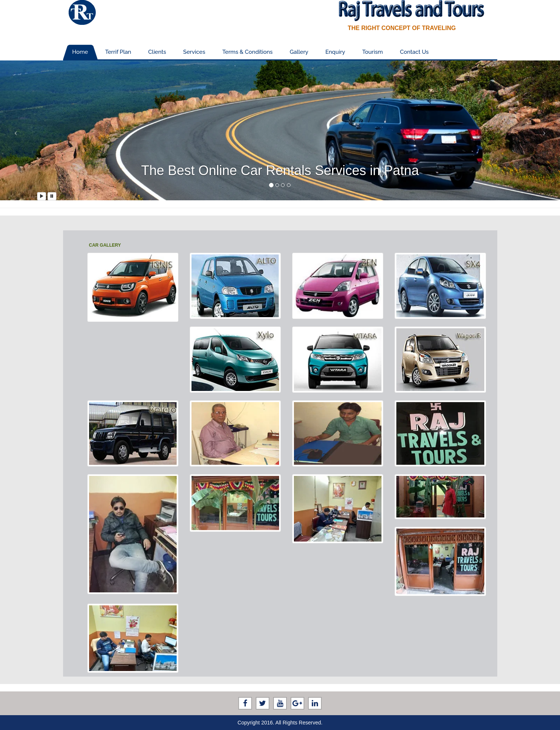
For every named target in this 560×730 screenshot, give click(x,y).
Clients (157, 52)
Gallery (299, 52)
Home (80, 52)
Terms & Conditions (248, 52)
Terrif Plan (118, 52)
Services (194, 52)
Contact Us (414, 52)
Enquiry (335, 52)
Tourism (373, 52)
